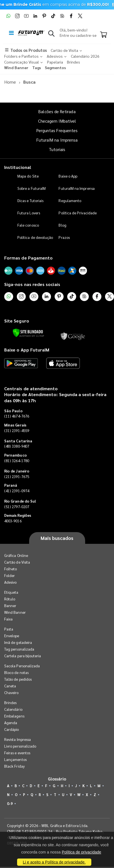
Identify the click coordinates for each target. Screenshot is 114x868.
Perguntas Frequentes (57, 130)
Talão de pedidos (18, 679)
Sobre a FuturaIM (32, 188)
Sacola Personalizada (22, 666)
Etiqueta (11, 592)
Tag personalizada (19, 649)
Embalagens (14, 716)
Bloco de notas (16, 672)
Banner (10, 606)
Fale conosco (28, 225)
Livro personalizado (20, 746)
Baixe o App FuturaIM (27, 350)
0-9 (10, 803)
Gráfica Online (16, 555)
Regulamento (70, 201)
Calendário (13, 709)
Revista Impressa (18, 739)
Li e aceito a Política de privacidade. (54, 862)
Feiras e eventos (17, 753)
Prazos (64, 237)
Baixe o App (68, 176)
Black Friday (14, 766)
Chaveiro (11, 693)
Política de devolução (35, 237)
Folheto (11, 569)
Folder (10, 575)
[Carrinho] (103, 35)
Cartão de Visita (17, 562)
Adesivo (10, 582)
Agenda (11, 723)
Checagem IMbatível (57, 121)
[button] (51, 35)
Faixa (8, 619)
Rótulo (10, 599)
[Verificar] (28, 333)
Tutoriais (57, 149)
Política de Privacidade (78, 213)
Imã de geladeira (18, 642)
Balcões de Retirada (57, 111)
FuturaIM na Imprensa (57, 140)
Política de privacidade (81, 852)
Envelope (12, 636)
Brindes (10, 703)
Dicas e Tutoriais (30, 201)
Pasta (9, 629)
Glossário (57, 779)
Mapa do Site (28, 176)
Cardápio (12, 729)
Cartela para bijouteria (23, 656)
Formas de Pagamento (28, 258)
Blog (62, 225)
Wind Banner (15, 612)
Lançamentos (15, 759)
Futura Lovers (29, 213)
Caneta (10, 686)
